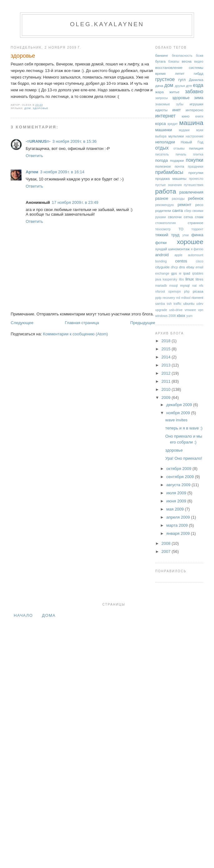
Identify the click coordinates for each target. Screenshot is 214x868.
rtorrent (197, 297)
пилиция (196, 148)
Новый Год (192, 142)
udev (200, 304)
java (158, 279)
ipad (187, 273)
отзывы (179, 149)
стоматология (166, 223)
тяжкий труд (167, 235)
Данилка (196, 80)
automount (196, 255)
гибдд (199, 73)
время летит (170, 73)
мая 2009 (175, 509)
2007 (167, 551)
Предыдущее (143, 323)
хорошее (190, 242)
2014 (167, 357)
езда (198, 85)
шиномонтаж (179, 249)
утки (186, 235)
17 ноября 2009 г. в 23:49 (75, 202)
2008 (167, 543)
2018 (167, 341)
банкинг (162, 55)
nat (194, 286)
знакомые (163, 104)
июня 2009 (177, 501)
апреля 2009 (179, 517)
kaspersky (170, 279)
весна (187, 61)
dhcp (174, 267)
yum (189, 316)
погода (162, 160)
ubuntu (189, 303)
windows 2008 (166, 316)
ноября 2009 (179, 413)
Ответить (34, 156)
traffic (177, 304)
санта (177, 211)
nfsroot (160, 292)
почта (179, 166)
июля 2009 (177, 493)
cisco (200, 261)
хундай (161, 249)
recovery (169, 298)
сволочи (175, 217)
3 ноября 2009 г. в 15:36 (75, 141)
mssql (174, 286)
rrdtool (186, 298)
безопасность (182, 56)
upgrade (161, 310)
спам (199, 217)
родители (163, 211)
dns (182, 267)
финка (197, 235)
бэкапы (174, 62)
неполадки (165, 142)
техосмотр (163, 229)
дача (159, 86)
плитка (198, 154)
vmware (190, 310)
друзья (180, 86)
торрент (197, 229)
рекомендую (165, 205)
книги (199, 116)
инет (177, 110)
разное (162, 198)
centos (181, 261)
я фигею (197, 249)
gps (174, 273)
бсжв (200, 56)
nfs (201, 286)
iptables (198, 273)
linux (189, 279)
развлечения (191, 192)
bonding (161, 261)
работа (166, 191)
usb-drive (176, 310)
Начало (23, 615)
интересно (194, 110)
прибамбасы (169, 172)
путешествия (193, 185)
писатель (162, 154)
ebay (190, 267)
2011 (167, 381)
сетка (188, 217)
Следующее (22, 323)
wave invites (176, 420)
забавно (194, 91)
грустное (165, 79)
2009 (167, 398)
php (187, 292)
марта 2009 (177, 525)
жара (159, 92)
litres (199, 279)
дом (28, 108)
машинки (164, 130)
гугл (182, 80)
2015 (167, 349)
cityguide (162, 267)
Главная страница (82, 323)
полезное (163, 166)
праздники (196, 167)
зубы (180, 104)
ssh (169, 304)
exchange (162, 273)
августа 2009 (179, 485)
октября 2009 (179, 469)
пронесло (196, 179)
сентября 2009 (181, 477)
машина (191, 123)
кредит (173, 124)
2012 (167, 373)
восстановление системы (179, 67)
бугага (160, 61)
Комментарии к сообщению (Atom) (75, 334)
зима (199, 98)
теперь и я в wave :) (184, 428)
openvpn (175, 292)
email (199, 267)
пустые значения (169, 185)
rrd (178, 298)
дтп (189, 86)
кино (186, 116)
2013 (167, 365)
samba (160, 304)
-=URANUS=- (38, 141)
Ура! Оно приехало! (184, 458)
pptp (158, 298)
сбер (188, 211)
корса (161, 124)
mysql (185, 285)
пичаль (181, 154)
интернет (166, 116)
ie (180, 273)
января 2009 (178, 533)
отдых (162, 148)
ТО (181, 229)
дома (49, 615)
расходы (178, 199)
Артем (32, 172)
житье (174, 92)
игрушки (197, 104)
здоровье (23, 56)
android (162, 255)
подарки (177, 160)
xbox (181, 316)
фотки (161, 243)
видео (199, 62)
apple (178, 255)
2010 (167, 389)
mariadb (161, 286)
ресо (199, 205)
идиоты (162, 110)
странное (196, 223)
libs (182, 279)
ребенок (196, 198)
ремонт (185, 205)
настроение (195, 136)
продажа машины (171, 178)
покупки (195, 160)
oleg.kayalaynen (107, 24)
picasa (198, 291)
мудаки (184, 130)
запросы (162, 98)
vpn (201, 310)
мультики (176, 136)
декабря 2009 (180, 405)
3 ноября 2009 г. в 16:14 (62, 172)
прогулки (196, 173)
